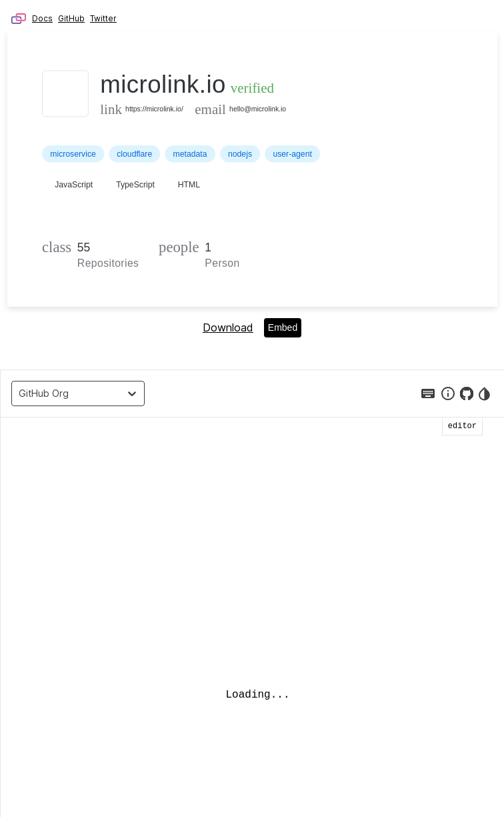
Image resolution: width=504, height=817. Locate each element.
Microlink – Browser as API (19, 19)
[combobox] (22, 393)
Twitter (103, 18)
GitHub (71, 18)
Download (228, 327)
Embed (283, 327)
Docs (42, 18)
